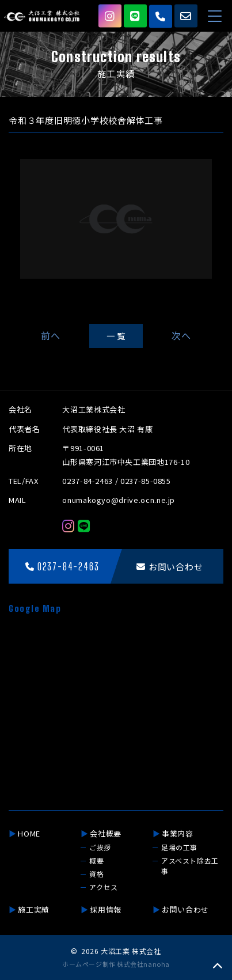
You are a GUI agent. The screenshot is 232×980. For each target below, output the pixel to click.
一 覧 (116, 336)
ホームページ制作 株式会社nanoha (116, 964)
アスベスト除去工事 (190, 866)
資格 (96, 874)
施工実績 (34, 909)
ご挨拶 (100, 847)
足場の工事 (179, 847)
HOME (29, 833)
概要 (96, 860)
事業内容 (178, 833)
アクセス (103, 887)
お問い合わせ (185, 909)
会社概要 (106, 833)
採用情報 (106, 909)
